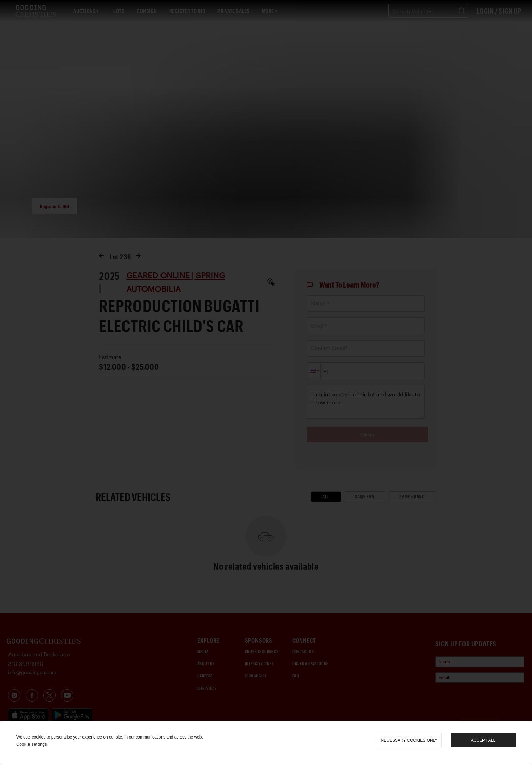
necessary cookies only (409, 740)
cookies (39, 737)
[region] (266, 743)
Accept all (483, 740)
